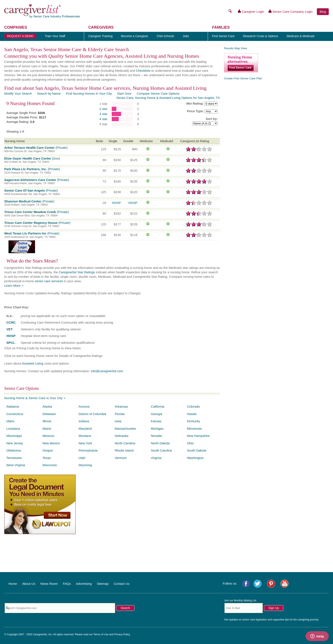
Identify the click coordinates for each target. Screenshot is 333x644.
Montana (85, 436)
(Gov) (32, 158)
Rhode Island (124, 450)
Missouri (48, 436)
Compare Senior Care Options (158, 93)
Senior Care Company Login (291, 11)
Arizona (84, 406)
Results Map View (236, 48)
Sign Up (274, 608)
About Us (29, 584)
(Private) (36, 148)
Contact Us (121, 584)
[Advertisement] (277, 113)
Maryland (85, 429)
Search (125, 608)
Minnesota (194, 429)
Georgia (156, 414)
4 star (103, 119)
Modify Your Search (18, 93)
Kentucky (193, 421)
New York (85, 443)
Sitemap (103, 584)
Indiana (84, 421)
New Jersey (15, 443)
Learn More (12, 286)
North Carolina (125, 443)
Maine (47, 429)
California (157, 406)
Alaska (47, 406)
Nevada (156, 436)
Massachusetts (125, 429)
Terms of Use (101, 634)
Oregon (48, 450)
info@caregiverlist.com (107, 371)
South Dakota (197, 450)
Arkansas (121, 406)
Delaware (49, 414)
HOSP (116, 203)
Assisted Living (32, 363)
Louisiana (13, 429)
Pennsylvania (88, 450)
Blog (323, 12)
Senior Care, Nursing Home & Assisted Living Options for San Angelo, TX (168, 98)
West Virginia (16, 465)
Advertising (84, 584)
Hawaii (192, 414)
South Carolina (161, 450)
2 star (103, 109)
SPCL (11, 343)
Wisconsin (50, 465)
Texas (47, 458)
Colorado (193, 406)
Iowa (118, 421)
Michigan (157, 429)
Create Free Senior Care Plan (243, 78)
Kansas (156, 421)
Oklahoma (14, 450)
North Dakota (160, 443)
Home (13, 584)
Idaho (10, 421)
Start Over (124, 93)
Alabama (13, 406)
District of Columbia (92, 414)
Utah (82, 458)
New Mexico (51, 443)
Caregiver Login (251, 11)
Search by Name (49, 93)
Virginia (156, 458)
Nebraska (121, 436)
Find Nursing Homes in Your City (89, 93)
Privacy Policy (122, 634)
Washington (195, 458)
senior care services (49, 281)
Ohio (190, 443)
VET (9, 329)
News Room (49, 584)
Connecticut (15, 414)
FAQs (67, 584)
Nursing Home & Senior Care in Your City (33, 398)
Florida (120, 414)
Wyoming (85, 465)
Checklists (143, 71)
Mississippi (14, 436)
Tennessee (14, 458)
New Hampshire (198, 436)
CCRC (11, 322)
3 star (103, 114)
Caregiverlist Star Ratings (77, 272)
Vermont (121, 458)
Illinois (47, 421)
